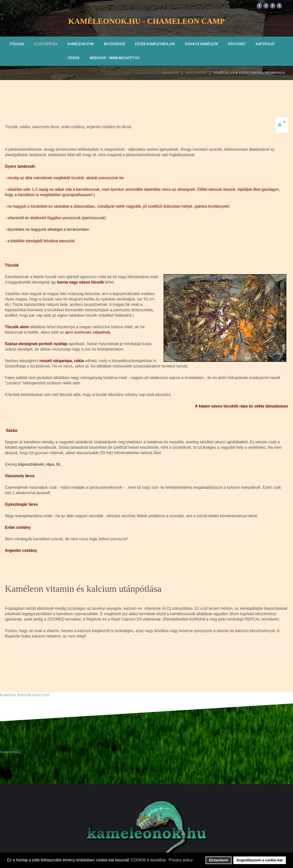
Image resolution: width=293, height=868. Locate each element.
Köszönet (237, 44)
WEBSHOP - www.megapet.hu (114, 58)
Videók (74, 58)
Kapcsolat (265, 44)
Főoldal (17, 44)
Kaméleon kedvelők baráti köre (25, 695)
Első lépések (46, 44)
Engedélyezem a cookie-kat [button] (260, 860)
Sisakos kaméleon (201, 44)
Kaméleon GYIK (81, 44)
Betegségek (114, 44)
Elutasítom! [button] (219, 860)
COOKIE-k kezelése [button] (148, 860)
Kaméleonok (10, 752)
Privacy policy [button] (181, 860)
